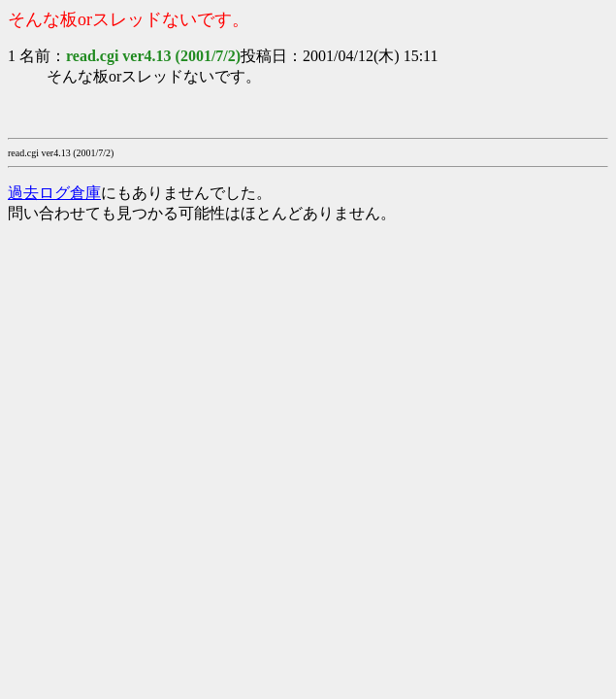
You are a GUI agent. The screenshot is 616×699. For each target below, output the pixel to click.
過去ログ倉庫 (54, 193)
